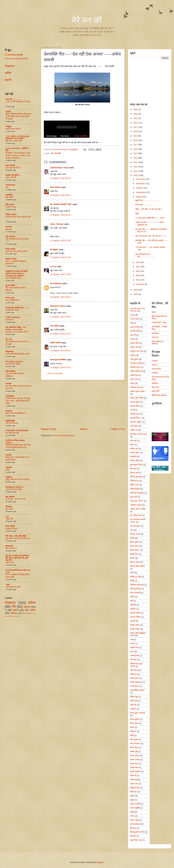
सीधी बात (133, 792)
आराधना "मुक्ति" (136, 422)
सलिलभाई (134, 780)
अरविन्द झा (134, 375)
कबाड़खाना (10, 396)
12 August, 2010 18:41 (60, 297)
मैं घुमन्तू (9, 411)
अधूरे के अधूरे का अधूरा (14, 489)
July (138, 262)
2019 (136, 136)
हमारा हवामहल (135, 824)
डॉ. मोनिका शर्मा (136, 515)
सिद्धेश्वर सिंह (135, 788)
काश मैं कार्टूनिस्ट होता (13, 278)
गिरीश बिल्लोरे (135, 489)
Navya (155, 365)
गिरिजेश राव (134, 481)
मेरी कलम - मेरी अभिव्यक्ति (16, 536)
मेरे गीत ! (9, 227)
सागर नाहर (134, 784)
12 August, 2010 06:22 (60, 195)
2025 (136, 109)
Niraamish (156, 369)
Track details (64, 136)
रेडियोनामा (10, 352)
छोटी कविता (30, 610)
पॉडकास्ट (10, 66)
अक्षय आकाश (135, 327)
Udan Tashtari (57, 224)
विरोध (132, 727)
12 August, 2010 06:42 (60, 215)
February (140, 284)
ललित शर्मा (134, 697)
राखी (137, 214)
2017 (136, 145)
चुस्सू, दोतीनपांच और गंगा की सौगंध (18, 479)
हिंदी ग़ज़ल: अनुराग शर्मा (14, 141)
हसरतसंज (9, 546)
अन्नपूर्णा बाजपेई (136, 363)
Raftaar (155, 373)
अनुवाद (133, 355)
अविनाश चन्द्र (135, 387)
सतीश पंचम (134, 768)
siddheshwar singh (59, 168)
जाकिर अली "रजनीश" (138, 509)
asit (7, 516)
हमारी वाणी (156, 391)
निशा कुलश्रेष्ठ (136, 589)
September (141, 192)
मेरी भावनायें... (11, 237)
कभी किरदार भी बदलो (13, 587)
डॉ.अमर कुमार (135, 526)
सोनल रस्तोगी (135, 804)
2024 (136, 114)
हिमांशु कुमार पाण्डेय (137, 832)
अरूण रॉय (134, 379)
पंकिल (132, 597)
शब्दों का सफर (11, 259)
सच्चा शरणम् (10, 249)
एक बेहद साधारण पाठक (139, 434)
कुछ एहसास (10, 497)
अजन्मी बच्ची (135, 331)
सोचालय (9, 507)
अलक (132, 383)
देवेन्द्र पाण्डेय (135, 562)
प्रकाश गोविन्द (135, 617)
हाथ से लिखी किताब (12, 300)
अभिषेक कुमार (135, 367)
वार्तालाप (133, 709)
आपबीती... (10, 195)
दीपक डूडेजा (135, 542)
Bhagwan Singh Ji (14, 487)
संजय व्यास (10, 298)
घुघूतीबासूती (10, 421)
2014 (136, 158)
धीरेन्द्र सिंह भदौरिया (138, 566)
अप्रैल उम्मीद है (11, 177)
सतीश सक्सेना (135, 772)
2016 (136, 149)
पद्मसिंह (133, 605)
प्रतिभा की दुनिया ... (14, 175)
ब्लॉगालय (155, 383)
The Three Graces (14, 361)
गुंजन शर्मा (134, 497)
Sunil (25, 613)
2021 (136, 127)
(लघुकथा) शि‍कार (11, 529)
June (138, 267)
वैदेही (132, 735)
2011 (136, 171)
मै (5, 610)
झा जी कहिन (10, 285)
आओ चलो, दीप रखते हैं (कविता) (17, 251)
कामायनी (133, 457)
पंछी (132, 601)
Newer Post (48, 429)
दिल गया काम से (11, 548)
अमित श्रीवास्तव (136, 371)
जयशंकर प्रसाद (136, 505)
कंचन (132, 445)
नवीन (132, 573)
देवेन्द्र (132, 558)
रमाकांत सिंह (135, 656)
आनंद (132, 410)
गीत (52, 153)
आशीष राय (134, 430)
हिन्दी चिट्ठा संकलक (159, 395)
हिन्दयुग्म (133, 828)
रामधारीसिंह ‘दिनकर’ (138, 690)
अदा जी (133, 335)
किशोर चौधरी (135, 461)
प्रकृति (133, 621)
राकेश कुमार (135, 678)
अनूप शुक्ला (134, 359)
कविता (8, 73)
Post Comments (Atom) (64, 435)
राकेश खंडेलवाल (136, 682)
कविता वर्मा (134, 449)
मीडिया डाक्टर (11, 214)
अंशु (132, 323)
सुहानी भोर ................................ (148, 200)
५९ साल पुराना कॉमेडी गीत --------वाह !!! (150, 218)
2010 (136, 175)
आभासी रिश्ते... (136, 418)
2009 (136, 290)
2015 (136, 153)
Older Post (118, 429)
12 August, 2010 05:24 (60, 178)
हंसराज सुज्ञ (134, 820)
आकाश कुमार (135, 402)
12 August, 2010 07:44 (60, 257)
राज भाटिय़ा (55, 326)
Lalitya (155, 361)
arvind (53, 266)
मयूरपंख (9, 467)
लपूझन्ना (9, 477)
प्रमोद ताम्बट (135, 625)
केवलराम (133, 469)
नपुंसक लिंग (10, 519)
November (141, 184)
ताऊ (132, 530)
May (138, 271)
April (138, 275)
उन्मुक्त (8, 126)
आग (7, 187)
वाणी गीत (133, 705)
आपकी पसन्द (135, 414)
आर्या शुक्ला (134, 426)
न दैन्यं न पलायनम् (13, 317)
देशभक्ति (58, 153)
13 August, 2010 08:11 (60, 350)
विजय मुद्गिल (135, 719)
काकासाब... (156, 333)
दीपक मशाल (135, 546)
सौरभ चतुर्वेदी (135, 808)
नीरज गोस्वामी (135, 593)
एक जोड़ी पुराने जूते (12, 433)
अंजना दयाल (135, 319)
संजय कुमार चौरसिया (58, 360)
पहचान (8, 470)
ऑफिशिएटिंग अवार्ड (12, 310)
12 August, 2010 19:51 (60, 317)
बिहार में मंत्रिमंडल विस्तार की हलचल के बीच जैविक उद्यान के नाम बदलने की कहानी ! (18, 116)
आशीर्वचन (14, 613)
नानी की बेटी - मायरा (159, 323)
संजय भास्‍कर (56, 187)
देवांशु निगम (134, 554)
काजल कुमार (135, 453)
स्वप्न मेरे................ (13, 99)
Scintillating (56, 283)
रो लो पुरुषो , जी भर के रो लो (15, 499)
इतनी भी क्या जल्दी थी (13, 129)
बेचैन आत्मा (10, 205)
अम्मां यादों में (10, 562)
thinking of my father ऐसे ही (17, 332)
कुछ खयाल (9, 509)
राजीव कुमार (135, 686)
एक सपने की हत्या (12, 423)
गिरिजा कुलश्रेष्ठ (136, 477)
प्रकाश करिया (135, 613)
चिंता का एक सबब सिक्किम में (16, 413)
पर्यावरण (133, 609)
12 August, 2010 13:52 (60, 274)
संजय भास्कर (135, 760)
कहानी (8, 80)
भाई (131, 639)
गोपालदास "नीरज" (137, 501)
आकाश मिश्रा (135, 406)
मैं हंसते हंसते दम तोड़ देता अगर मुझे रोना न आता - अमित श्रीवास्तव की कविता (18, 401)
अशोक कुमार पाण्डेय (137, 391)
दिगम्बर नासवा (135, 534)
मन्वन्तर (9, 455)
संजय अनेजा (135, 756)
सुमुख (132, 800)
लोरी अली (134, 701)
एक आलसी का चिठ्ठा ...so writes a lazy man (16, 328)
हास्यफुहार (54, 250)
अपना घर (155, 337)
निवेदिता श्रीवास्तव (137, 585)
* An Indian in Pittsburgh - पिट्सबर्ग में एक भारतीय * (18, 137)
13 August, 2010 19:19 (60, 367)
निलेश (132, 581)
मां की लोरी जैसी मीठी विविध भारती (17, 354)
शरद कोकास (135, 744)
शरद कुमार (134, 739)
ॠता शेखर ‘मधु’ (136, 840)
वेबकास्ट (133, 731)
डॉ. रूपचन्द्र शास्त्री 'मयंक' (61, 204)
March (139, 280)
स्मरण (132, 816)
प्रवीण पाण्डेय (55, 343)
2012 (136, 167)
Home (83, 429)
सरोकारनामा (10, 185)
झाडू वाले (9, 229)
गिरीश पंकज (135, 485)
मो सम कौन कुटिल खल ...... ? (17, 308)
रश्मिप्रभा (134, 674)
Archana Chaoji (15, 55)
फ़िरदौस (133, 836)
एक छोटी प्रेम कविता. (13, 364)
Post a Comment (55, 373)
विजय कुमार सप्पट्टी (138, 713)
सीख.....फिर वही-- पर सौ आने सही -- (149, 209)
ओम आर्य (133, 441)
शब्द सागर (155, 387)
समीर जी (133, 776)
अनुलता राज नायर (137, 351)
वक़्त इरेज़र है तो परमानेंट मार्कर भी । (18, 538)
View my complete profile (16, 59)
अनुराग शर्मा (134, 347)
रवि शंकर (133, 660)
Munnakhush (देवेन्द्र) (158, 343)
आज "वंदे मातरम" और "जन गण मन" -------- (151, 236)
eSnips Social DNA (79, 136)
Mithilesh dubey (58, 306)
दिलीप (132, 538)
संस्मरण (27, 607)
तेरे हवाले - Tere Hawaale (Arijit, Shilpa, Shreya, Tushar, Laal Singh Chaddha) (18, 155)
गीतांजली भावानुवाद (137, 493)
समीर (154, 312)
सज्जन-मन (9, 320)
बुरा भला (9, 339)
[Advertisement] (83, 404)
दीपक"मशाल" (135, 550)
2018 (136, 140)
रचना (132, 652)
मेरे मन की (87, 20)
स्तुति (132, 812)
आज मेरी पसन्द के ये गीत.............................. (146, 255)
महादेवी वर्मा (134, 648)
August (139, 197)
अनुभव (8, 112)
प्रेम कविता (9, 197)
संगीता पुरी (134, 752)
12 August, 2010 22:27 (60, 334)
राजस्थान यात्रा (11, 207)
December (141, 179)
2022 (136, 123)
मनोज (132, 644)
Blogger (100, 862)
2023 (136, 118)
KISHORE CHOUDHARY (17, 430)
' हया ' (8, 585)
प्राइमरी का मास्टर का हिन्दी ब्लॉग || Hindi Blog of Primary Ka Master (17, 273)
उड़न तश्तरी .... (12, 165)
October (140, 188)
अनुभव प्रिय (135, 343)
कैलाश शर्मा (134, 473)
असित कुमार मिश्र (137, 398)
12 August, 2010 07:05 (60, 240)
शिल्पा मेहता (134, 748)
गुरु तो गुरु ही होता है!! (13, 168)
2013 (136, 162)
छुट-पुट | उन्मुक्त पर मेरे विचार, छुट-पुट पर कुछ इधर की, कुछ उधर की (17, 558)
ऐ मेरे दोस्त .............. (143, 205)
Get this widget (51, 136)
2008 (136, 294)
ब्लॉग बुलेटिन (11, 371)
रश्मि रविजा (134, 670)
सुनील (132, 796)
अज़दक (8, 384)
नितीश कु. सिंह (135, 577)
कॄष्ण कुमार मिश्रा (136, 465)
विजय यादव (134, 723)
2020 (136, 131)
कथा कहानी (10, 526)
